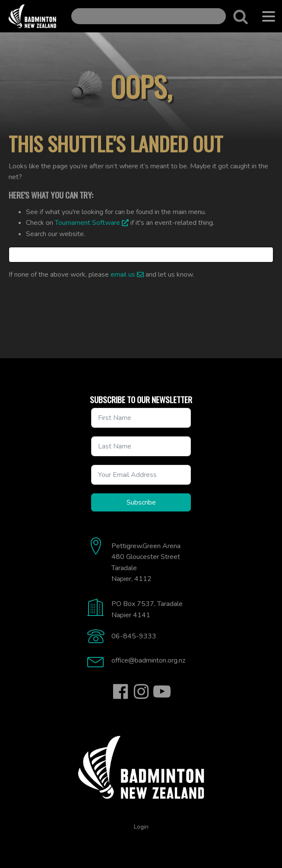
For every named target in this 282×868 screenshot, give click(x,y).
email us (123, 275)
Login (141, 827)
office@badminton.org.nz (148, 660)
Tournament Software (87, 223)
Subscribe (141, 502)
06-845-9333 (134, 636)
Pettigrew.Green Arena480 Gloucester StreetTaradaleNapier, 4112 (146, 563)
